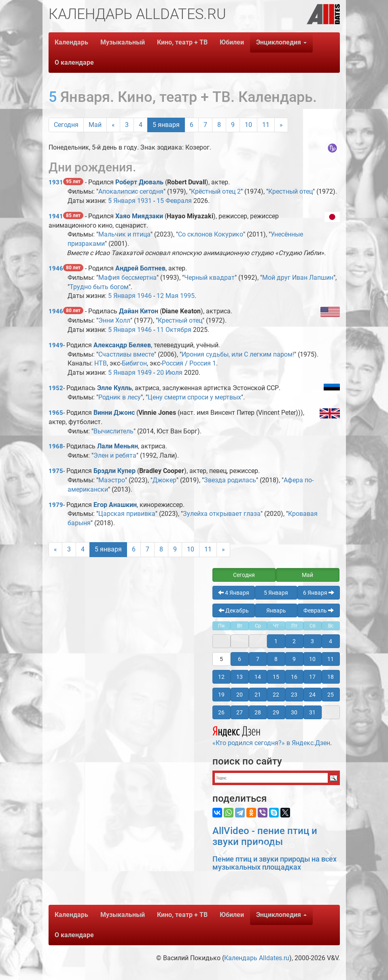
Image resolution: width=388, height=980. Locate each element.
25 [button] (331, 695)
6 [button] (240, 659)
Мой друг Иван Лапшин (298, 278)
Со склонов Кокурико (211, 234)
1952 (56, 388)
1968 (56, 446)
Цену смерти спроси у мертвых (194, 397)
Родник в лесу (120, 397)
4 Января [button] (234, 593)
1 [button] (276, 641)
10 (248, 125)
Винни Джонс (114, 413)
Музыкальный (123, 42)
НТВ (101, 363)
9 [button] (294, 659)
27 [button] (240, 712)
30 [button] (294, 712)
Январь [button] (276, 610)
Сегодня (66, 125)
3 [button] (312, 641)
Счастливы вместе (126, 354)
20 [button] (240, 695)
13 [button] (240, 677)
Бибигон (134, 363)
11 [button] (331, 659)
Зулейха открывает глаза (222, 514)
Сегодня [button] (244, 575)
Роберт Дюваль (139, 182)
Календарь (71, 42)
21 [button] (258, 695)
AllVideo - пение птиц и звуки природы (265, 836)
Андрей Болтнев (140, 268)
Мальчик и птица (124, 234)
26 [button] (221, 712)
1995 (187, 296)
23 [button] (294, 695)
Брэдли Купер (114, 471)
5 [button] (221, 659)
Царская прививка (127, 514)
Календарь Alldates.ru (257, 958)
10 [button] (312, 659)
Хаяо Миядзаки (139, 216)
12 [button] (221, 677)
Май (95, 125)
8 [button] (276, 659)
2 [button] (294, 641)
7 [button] (258, 659)
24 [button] (312, 695)
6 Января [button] (319, 593)
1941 (56, 216)
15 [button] (276, 677)
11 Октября (174, 330)
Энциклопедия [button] (281, 42)
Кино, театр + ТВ (182, 42)
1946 (56, 268)
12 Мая (167, 296)
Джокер (164, 480)
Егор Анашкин (115, 505)
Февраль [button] (319, 610)
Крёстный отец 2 (216, 191)
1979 (56, 505)
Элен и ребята (115, 455)
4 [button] (331, 641)
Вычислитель (113, 431)
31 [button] (312, 712)
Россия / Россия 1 (189, 363)
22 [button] (276, 695)
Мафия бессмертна (127, 278)
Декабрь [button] (234, 610)
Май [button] (307, 575)
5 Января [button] (276, 593)
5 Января (122, 201)
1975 (56, 471)
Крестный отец (290, 191)
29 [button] (276, 712)
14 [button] (258, 677)
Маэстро (112, 480)
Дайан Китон (139, 311)
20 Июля (170, 373)
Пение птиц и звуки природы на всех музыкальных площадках (275, 863)
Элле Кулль (114, 388)
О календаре (74, 62)
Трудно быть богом (99, 287)
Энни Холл (114, 320)
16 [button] (294, 677)
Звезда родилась (230, 480)
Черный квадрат (209, 278)
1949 (56, 345)
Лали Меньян (118, 446)
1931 (56, 182)
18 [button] (331, 677)
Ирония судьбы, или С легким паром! (238, 354)
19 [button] (221, 695)
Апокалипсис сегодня (131, 191)
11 (266, 125)
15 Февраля (174, 201)
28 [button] (258, 712)
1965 (56, 413)
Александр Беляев (122, 345)
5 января (166, 125)
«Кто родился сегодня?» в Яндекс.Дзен (271, 735)
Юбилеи (232, 42)
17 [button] (312, 677)
